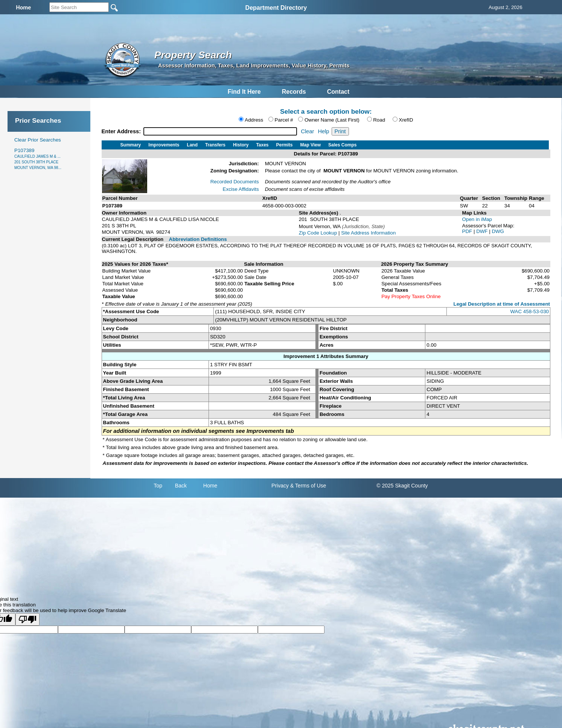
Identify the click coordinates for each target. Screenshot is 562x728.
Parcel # (284, 120)
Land (192, 145)
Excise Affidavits (241, 189)
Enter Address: (122, 131)
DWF (483, 231)
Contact (338, 92)
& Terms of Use (308, 486)
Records (294, 92)
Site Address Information (368, 233)
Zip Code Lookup (318, 233)
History (241, 145)
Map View (311, 145)
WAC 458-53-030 (530, 311)
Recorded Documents (235, 182)
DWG (498, 231)
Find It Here (244, 92)
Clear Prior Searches (38, 140)
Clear (307, 131)
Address (254, 120)
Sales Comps (342, 145)
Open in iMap (477, 219)
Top (158, 486)
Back (181, 486)
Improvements (164, 145)
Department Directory (276, 8)
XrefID (406, 120)
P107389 (38, 159)
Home (210, 486)
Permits (285, 145)
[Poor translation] (27, 619)
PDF (468, 231)
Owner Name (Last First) (332, 120)
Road (379, 120)
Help (323, 131)
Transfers (215, 145)
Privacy (280, 486)
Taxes (262, 145)
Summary (131, 145)
